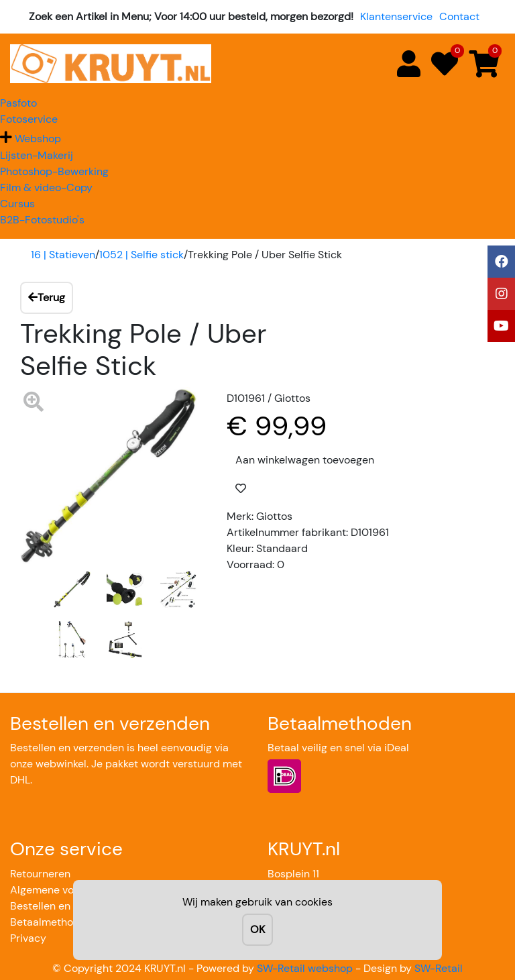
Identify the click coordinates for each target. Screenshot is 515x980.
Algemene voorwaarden (68, 890)
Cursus (17, 204)
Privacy (28, 938)
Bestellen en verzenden (67, 906)
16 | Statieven (63, 255)
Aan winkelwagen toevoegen (305, 460)
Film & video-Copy (46, 187)
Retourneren (40, 874)
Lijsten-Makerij (37, 155)
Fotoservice (29, 119)
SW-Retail (439, 968)
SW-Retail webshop (305, 968)
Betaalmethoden (51, 922)
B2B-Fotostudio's (42, 220)
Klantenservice (396, 16)
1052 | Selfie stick (141, 255)
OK (257, 929)
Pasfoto (18, 103)
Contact (459, 16)
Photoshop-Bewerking (54, 171)
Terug (47, 297)
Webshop (38, 139)
